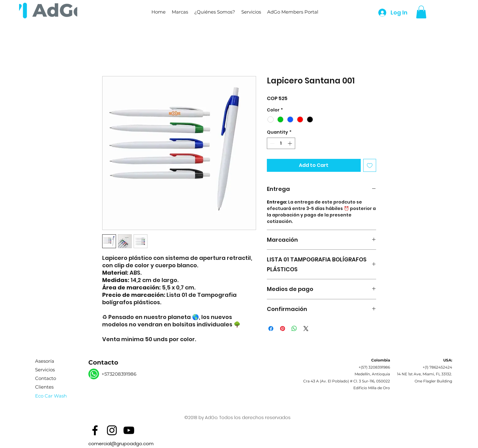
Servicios (45, 370)
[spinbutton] (281, 143)
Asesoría (45, 361)
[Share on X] (306, 329)
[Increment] (290, 143)
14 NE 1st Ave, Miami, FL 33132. (425, 374)
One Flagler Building (433, 381)
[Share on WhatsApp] (294, 329)
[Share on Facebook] (271, 329)
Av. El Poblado (334, 381)
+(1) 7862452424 (437, 367)
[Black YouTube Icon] (129, 430)
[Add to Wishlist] (370, 165)
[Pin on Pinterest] (283, 329)
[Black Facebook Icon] (95, 430)
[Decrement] (272, 143)
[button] (180, 12)
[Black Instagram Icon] (112, 430)
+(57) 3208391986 (374, 367)
